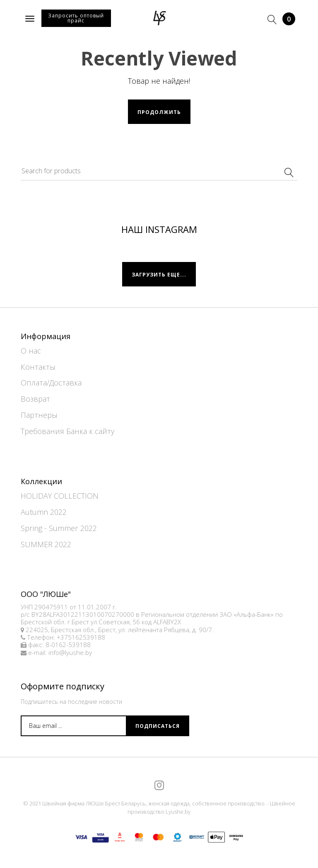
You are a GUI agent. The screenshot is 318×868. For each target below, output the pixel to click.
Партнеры (39, 415)
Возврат (35, 399)
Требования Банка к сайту (67, 431)
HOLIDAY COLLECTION (60, 496)
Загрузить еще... (159, 275)
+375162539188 (81, 637)
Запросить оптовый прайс (76, 18)
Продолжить (159, 112)
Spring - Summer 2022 (59, 528)
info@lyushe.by (70, 653)
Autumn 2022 (44, 512)
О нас (31, 351)
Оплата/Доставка (51, 383)
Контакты (38, 367)
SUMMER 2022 (46, 544)
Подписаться (158, 726)
